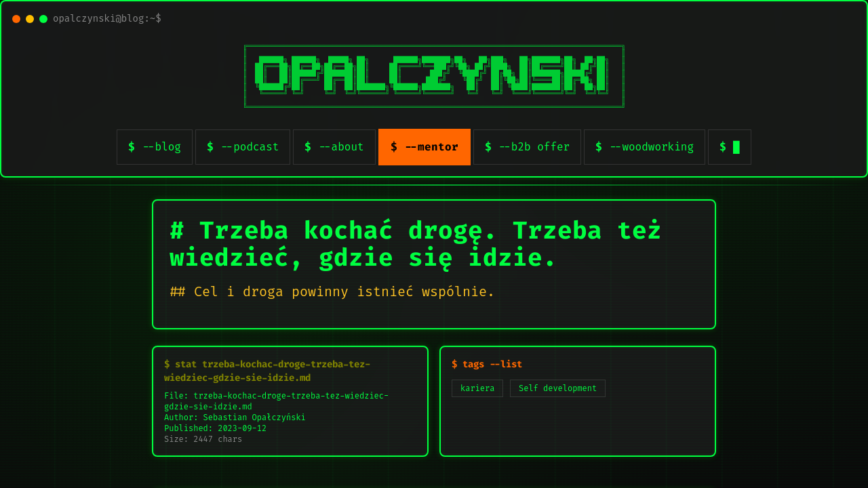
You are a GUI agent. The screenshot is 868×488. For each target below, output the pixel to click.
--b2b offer (534, 147)
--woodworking (651, 147)
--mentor (431, 147)
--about (341, 147)
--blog (161, 147)
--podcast (250, 147)
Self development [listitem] (558, 388)
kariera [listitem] (477, 388)
